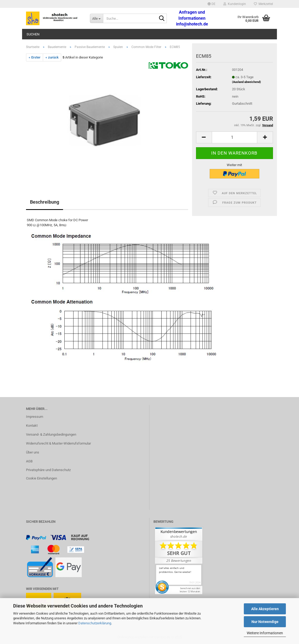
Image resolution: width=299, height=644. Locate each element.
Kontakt (32, 426)
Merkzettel (263, 4)
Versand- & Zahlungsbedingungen (51, 434)
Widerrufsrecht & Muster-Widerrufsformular (58, 443)
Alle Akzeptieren (265, 609)
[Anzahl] (234, 137)
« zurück (52, 57)
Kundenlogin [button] (235, 4)
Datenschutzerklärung (95, 623)
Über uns (33, 452)
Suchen (33, 34)
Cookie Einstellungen (42, 478)
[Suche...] (96, 18)
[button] (212, 4)
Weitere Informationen (265, 633)
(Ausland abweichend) (246, 82)
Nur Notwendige (265, 622)
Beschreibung (45, 202)
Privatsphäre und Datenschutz (48, 470)
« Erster (35, 57)
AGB (29, 461)
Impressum (35, 417)
